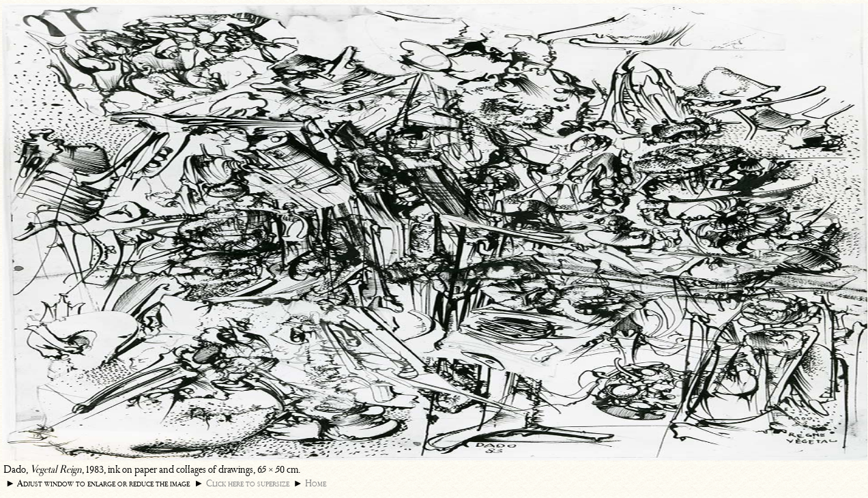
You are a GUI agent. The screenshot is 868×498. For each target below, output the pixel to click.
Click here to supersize (248, 483)
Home (316, 483)
